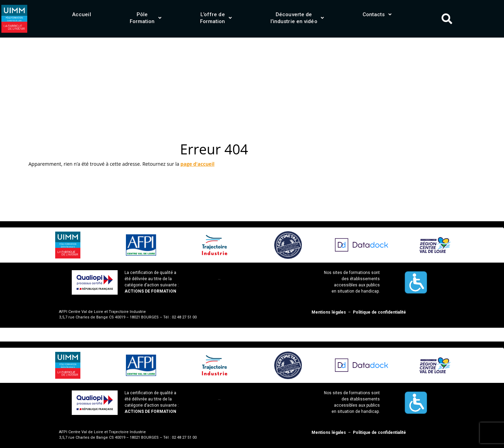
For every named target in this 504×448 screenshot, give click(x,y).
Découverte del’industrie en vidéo (297, 18)
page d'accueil (197, 164)
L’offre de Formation (216, 18)
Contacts (377, 14)
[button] (146, 18)
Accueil (82, 14)
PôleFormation (146, 18)
